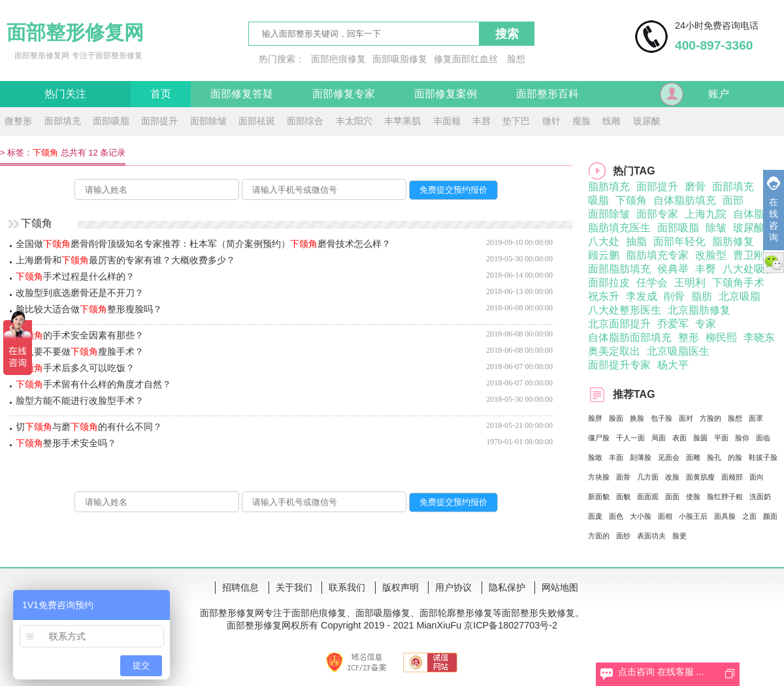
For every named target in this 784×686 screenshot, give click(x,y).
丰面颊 (447, 121)
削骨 (674, 296)
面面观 (648, 497)
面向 (757, 477)
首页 (161, 94)
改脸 (672, 477)
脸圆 (700, 438)
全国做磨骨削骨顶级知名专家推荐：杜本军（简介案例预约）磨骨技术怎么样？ (203, 244)
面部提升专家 (619, 365)
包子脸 (661, 418)
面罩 (756, 418)
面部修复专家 (344, 94)
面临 (763, 438)
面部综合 (305, 121)
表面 (679, 438)
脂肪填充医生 (619, 228)
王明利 (690, 283)
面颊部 (732, 477)
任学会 (652, 283)
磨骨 (695, 187)
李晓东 (759, 337)
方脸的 (710, 418)
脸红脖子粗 (725, 497)
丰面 (616, 457)
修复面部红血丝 (466, 59)
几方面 (648, 477)
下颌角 (631, 200)
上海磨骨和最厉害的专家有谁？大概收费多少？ (125, 260)
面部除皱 (208, 121)
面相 (665, 516)
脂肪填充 (609, 187)
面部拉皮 (609, 283)
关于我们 (294, 587)
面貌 (623, 497)
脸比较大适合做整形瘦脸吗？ (89, 309)
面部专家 (657, 214)
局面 (659, 438)
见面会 (669, 457)
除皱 (716, 228)
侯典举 (673, 269)
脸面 (616, 418)
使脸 (693, 497)
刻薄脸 (641, 457)
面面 (672, 497)
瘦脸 (581, 121)
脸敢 (595, 457)
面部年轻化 (679, 241)
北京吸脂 (740, 296)
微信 (774, 263)
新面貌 (599, 497)
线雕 (612, 121)
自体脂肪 (754, 214)
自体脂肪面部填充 (630, 337)
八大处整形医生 (625, 310)
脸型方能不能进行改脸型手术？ (80, 400)
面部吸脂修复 (400, 59)
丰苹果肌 (402, 121)
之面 (749, 516)
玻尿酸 (647, 121)
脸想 (516, 59)
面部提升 (159, 121)
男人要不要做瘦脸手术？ (80, 351)
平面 (721, 438)
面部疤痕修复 (338, 59)
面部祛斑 (257, 121)
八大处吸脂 (749, 269)
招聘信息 (240, 587)
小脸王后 (693, 516)
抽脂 (636, 241)
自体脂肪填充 (685, 200)
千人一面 (630, 438)
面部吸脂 (111, 121)
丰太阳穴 (354, 121)
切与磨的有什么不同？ (89, 427)
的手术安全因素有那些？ (80, 335)
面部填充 (63, 121)
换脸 (637, 418)
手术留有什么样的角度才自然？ (93, 384)
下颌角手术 (738, 283)
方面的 (599, 536)
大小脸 (641, 516)
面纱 (623, 536)
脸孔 (714, 457)
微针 (551, 121)
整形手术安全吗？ (66, 443)
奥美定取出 (614, 351)
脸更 (679, 536)
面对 (686, 418)
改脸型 (711, 255)
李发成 (642, 296)
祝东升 (604, 296)
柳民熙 (721, 337)
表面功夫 (651, 536)
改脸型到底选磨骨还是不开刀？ (80, 293)
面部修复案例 (446, 94)
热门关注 (65, 94)
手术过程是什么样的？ (75, 276)
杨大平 (673, 365)
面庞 (595, 516)
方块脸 (599, 477)
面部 (733, 200)
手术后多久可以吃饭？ (75, 368)
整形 (689, 337)
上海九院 (706, 214)
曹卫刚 (749, 255)
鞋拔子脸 (763, 457)
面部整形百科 (547, 94)
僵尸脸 (599, 438)
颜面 (770, 516)
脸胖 (595, 418)
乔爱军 (673, 324)
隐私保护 (507, 587)
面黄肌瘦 (700, 477)
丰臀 (706, 269)
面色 (616, 516)
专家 (706, 324)
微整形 (18, 121)
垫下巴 (516, 121)
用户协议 (453, 587)
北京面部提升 (619, 324)
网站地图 (560, 587)
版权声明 (400, 587)
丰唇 (482, 121)
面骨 (623, 477)
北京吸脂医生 (678, 351)
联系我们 (347, 587)
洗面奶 (760, 497)
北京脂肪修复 (699, 310)
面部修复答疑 (242, 94)
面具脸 (725, 516)
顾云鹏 (604, 255)
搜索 (507, 34)
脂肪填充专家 (657, 255)
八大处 (604, 241)
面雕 (693, 457)
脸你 (742, 438)
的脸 (735, 457)
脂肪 (702, 296)
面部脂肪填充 (619, 269)
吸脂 (598, 200)
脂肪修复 (733, 241)
